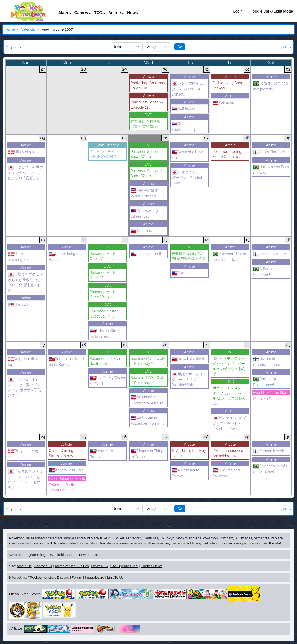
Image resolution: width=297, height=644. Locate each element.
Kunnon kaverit (269, 451)
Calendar (28, 29)
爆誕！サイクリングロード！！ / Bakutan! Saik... (189, 379)
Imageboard (95, 577)
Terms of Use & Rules (72, 566)
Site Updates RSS (124, 566)
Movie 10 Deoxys (267, 399)
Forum (77, 577)
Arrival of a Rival (188, 359)
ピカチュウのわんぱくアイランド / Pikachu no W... (230, 423)
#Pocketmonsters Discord (48, 577)
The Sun (18, 304)
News (132, 13)
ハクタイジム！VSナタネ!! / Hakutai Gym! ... (188, 178)
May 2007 (14, 47)
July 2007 (284, 47)
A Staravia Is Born (66, 470)
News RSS (99, 566)
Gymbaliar (183, 273)
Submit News (152, 566)
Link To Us (115, 577)
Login (238, 11)
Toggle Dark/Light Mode (272, 11)
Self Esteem (185, 109)
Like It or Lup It (146, 254)
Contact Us (43, 566)
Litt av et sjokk (23, 152)
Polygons (223, 102)
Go (180, 47)
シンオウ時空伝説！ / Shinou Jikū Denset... (187, 89)
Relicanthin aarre (270, 254)
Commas (141, 231)
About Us (24, 566)
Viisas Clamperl (269, 152)
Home (10, 29)
